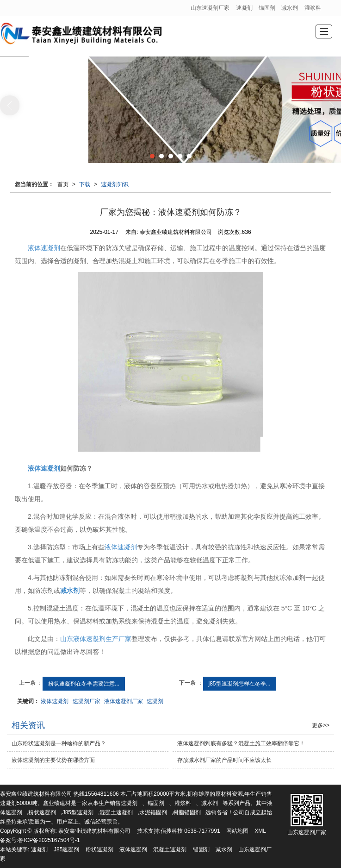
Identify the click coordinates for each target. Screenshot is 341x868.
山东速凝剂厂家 (210, 8)
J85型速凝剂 (78, 812)
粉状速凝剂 (42, 812)
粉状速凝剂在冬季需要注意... (84, 684)
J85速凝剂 (66, 849)
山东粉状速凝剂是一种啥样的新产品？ (59, 743)
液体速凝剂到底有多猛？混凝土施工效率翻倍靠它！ (241, 743)
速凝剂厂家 (87, 701)
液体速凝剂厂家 (124, 701)
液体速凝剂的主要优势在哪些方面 (53, 760)
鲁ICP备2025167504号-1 (49, 840)
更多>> (321, 725)
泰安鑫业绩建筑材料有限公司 (94, 831)
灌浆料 (313, 8)
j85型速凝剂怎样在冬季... (240, 684)
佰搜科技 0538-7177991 (190, 831)
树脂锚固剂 (187, 812)
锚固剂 (267, 8)
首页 (63, 184)
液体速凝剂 (44, 248)
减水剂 (290, 8)
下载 (85, 184)
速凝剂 (244, 8)
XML (260, 831)
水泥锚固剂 (153, 812)
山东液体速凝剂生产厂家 (96, 639)
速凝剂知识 (115, 184)
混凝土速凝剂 (116, 812)
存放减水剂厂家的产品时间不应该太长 (224, 760)
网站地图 (237, 831)
